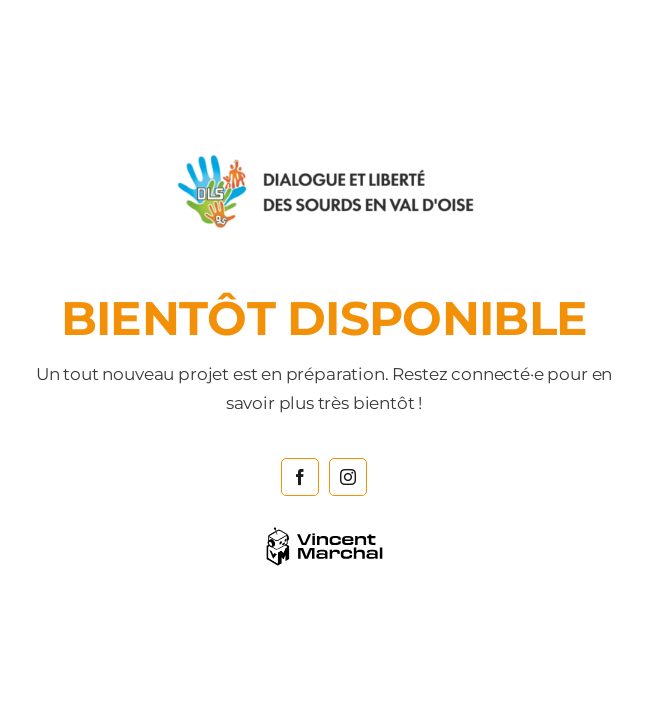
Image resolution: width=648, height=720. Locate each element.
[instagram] (348, 477)
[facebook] (300, 477)
